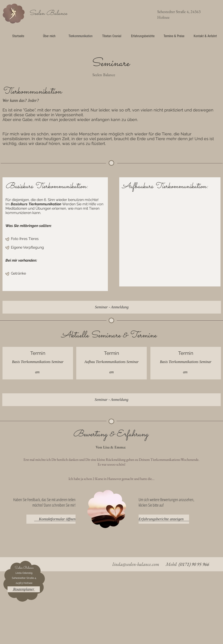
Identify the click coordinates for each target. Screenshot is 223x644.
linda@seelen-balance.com (136, 564)
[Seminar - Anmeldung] (112, 307)
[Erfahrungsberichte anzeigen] (164, 519)
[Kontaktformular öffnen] (51, 519)
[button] (24, 589)
